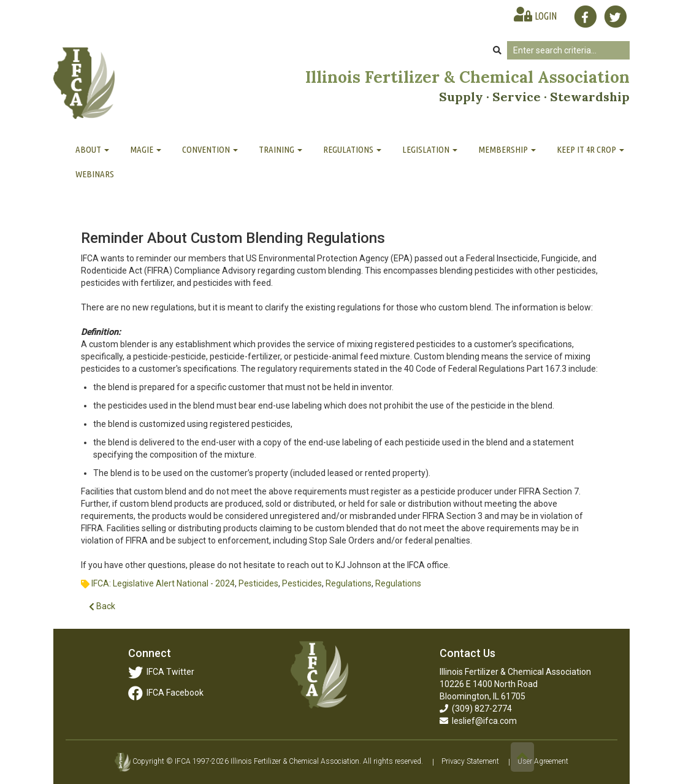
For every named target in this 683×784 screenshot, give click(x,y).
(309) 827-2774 (476, 709)
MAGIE (146, 149)
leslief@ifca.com (478, 721)
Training (280, 149)
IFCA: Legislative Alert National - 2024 (163, 583)
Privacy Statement (470, 762)
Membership (507, 149)
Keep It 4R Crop (590, 149)
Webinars (95, 174)
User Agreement (543, 762)
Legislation (430, 149)
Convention (210, 149)
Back (102, 606)
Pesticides (258, 583)
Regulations (352, 149)
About (92, 149)
